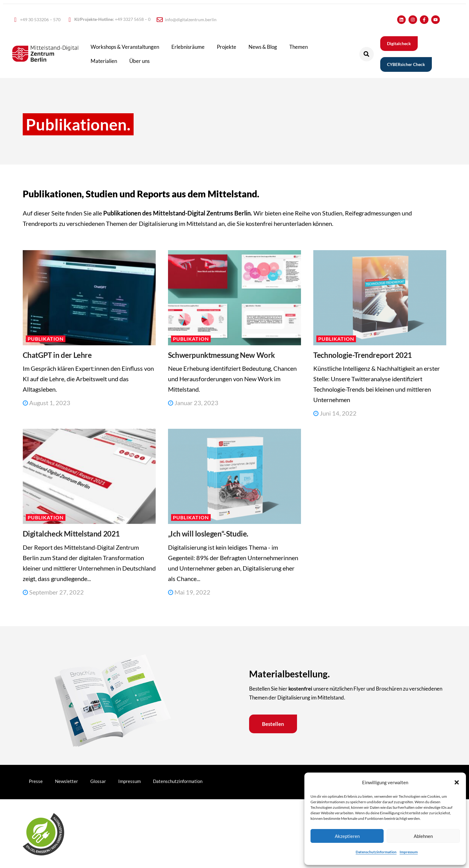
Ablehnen (423, 836)
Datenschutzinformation (376, 852)
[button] (457, 782)
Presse (36, 781)
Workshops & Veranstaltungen (125, 47)
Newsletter (66, 781)
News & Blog (263, 47)
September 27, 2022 (53, 592)
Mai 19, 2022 (189, 592)
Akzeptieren (347, 836)
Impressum (409, 852)
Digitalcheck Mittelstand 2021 (71, 534)
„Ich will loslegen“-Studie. (208, 534)
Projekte (227, 47)
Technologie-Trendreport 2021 (363, 355)
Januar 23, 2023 (193, 403)
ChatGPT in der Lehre (57, 355)
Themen (299, 47)
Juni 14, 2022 (335, 413)
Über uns (139, 61)
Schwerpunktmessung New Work (221, 355)
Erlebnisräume (188, 47)
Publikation (46, 339)
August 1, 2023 (47, 403)
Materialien (104, 61)
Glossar (98, 781)
